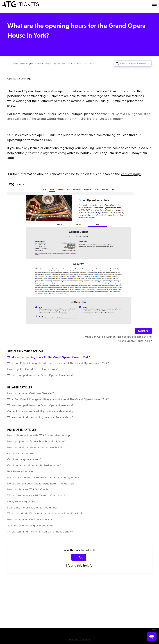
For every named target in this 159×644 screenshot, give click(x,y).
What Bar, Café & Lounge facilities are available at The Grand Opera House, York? (58, 363)
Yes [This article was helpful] (80, 557)
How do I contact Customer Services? (31, 393)
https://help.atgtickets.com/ (45, 153)
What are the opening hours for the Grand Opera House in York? (49, 357)
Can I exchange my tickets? (24, 459)
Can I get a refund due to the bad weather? (34, 465)
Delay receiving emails (21, 502)
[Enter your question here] (133, 64)
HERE (48, 140)
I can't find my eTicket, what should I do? (32, 508)
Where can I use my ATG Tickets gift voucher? (36, 495)
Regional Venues (60, 64)
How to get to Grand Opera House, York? (33, 369)
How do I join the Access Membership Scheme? (37, 441)
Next (143, 331)
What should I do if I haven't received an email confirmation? (45, 513)
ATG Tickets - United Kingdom (20, 64)
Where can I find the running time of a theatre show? (40, 417)
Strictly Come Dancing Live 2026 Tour (31, 526)
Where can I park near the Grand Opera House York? (40, 375)
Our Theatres (43, 64)
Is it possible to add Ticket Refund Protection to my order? (43, 478)
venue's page (131, 174)
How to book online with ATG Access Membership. (39, 435)
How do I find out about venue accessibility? (35, 447)
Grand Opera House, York (82, 64)
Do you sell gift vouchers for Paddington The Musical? (41, 484)
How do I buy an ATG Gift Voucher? (30, 489)
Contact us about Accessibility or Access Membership (41, 411)
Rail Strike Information (21, 471)
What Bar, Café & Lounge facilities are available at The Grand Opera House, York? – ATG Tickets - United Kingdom (79, 116)
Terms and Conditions (80, 639)
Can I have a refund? (20, 453)
